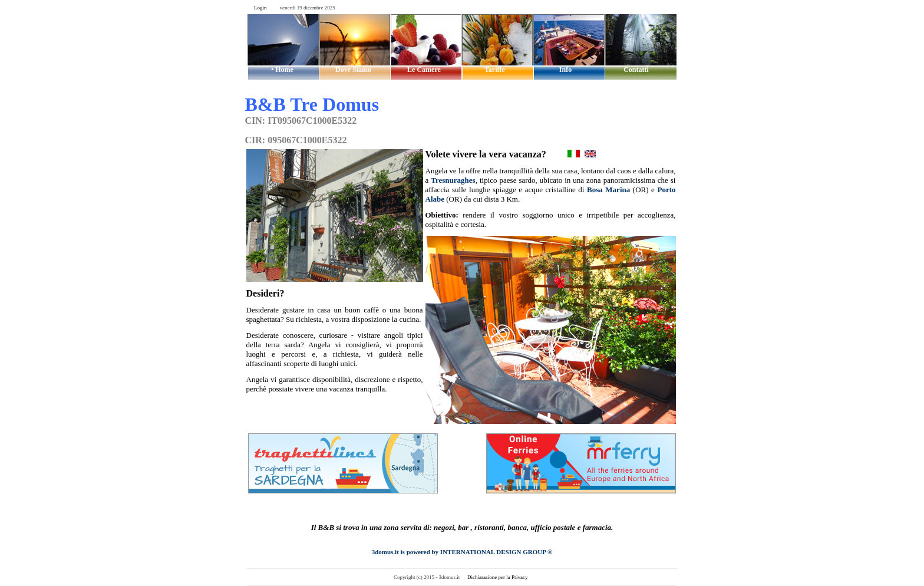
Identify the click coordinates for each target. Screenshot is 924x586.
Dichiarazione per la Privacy (498, 577)
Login (260, 8)
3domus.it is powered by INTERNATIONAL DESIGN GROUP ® (462, 552)
